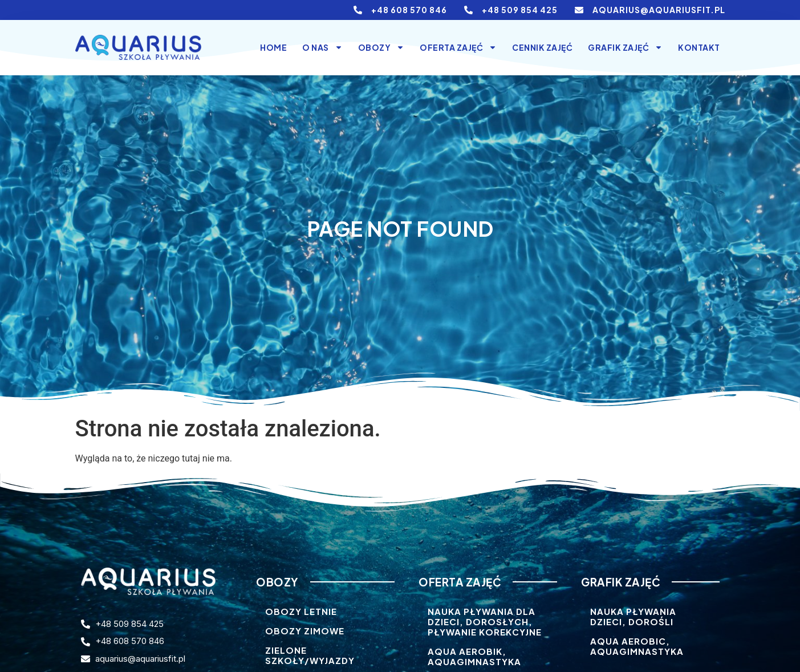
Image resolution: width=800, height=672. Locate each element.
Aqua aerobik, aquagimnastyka (474, 656)
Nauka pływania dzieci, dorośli (633, 616)
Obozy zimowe (305, 631)
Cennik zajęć (542, 47)
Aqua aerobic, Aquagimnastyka (637, 646)
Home (273, 47)
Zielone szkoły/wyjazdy (310, 655)
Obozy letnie (301, 611)
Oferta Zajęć (458, 47)
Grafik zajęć (625, 47)
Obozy (381, 47)
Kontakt (699, 47)
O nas (322, 47)
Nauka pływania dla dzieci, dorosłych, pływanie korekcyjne (485, 622)
